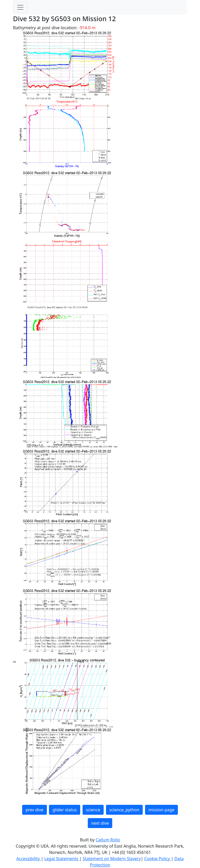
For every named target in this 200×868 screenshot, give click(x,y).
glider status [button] (64, 810)
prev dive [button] (34, 810)
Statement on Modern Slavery (112, 859)
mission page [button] (161, 810)
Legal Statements (62, 859)
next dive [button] (100, 823)
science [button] (93, 810)
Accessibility (29, 859)
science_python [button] (124, 810)
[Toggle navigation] (20, 7)
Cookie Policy (158, 859)
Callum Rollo (108, 840)
